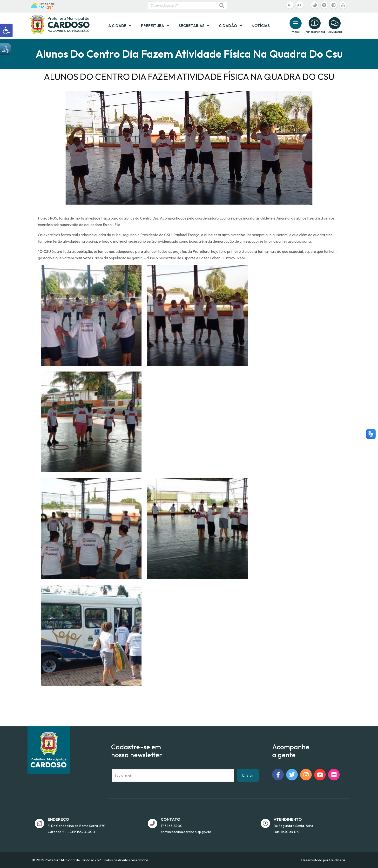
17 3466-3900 (172, 826)
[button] (6, 30)
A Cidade (120, 26)
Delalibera (337, 860)
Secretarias (194, 26)
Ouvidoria (335, 32)
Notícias (261, 26)
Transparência (314, 32)
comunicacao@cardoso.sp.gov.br (186, 832)
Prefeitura (155, 26)
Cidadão (230, 26)
